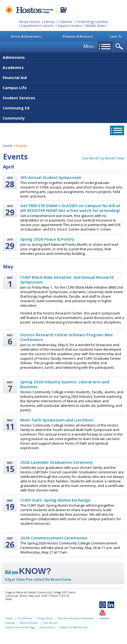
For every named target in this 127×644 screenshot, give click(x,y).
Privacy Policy (45, 618)
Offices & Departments (26, 36)
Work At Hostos (29, 623)
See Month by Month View (103, 158)
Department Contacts (37, 26)
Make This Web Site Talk (74, 627)
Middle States (96, 26)
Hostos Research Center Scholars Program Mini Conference (66, 337)
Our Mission (25, 618)
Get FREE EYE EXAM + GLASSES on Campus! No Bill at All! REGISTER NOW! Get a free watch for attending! (70, 208)
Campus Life (15, 88)
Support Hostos (70, 26)
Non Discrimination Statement (76, 618)
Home (8, 146)
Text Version (50, 623)
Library (49, 22)
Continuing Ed (16, 108)
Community (14, 118)
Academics (13, 67)
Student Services (19, 98)
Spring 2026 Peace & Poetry (47, 239)
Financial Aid (15, 78)
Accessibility (48, 627)
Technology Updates (92, 22)
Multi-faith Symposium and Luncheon (57, 420)
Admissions (14, 57)
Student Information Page (20, 627)
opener (120, 47)
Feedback (104, 618)
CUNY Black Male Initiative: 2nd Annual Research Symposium (67, 280)
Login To (116, 36)
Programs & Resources (78, 36)
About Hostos (29, 22)
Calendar (66, 22)
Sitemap (10, 623)
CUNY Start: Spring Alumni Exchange (55, 500)
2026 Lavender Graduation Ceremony (57, 462)
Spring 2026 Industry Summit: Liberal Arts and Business (65, 384)
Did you (28, 572)
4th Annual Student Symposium (51, 177)
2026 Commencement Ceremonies (54, 538)
